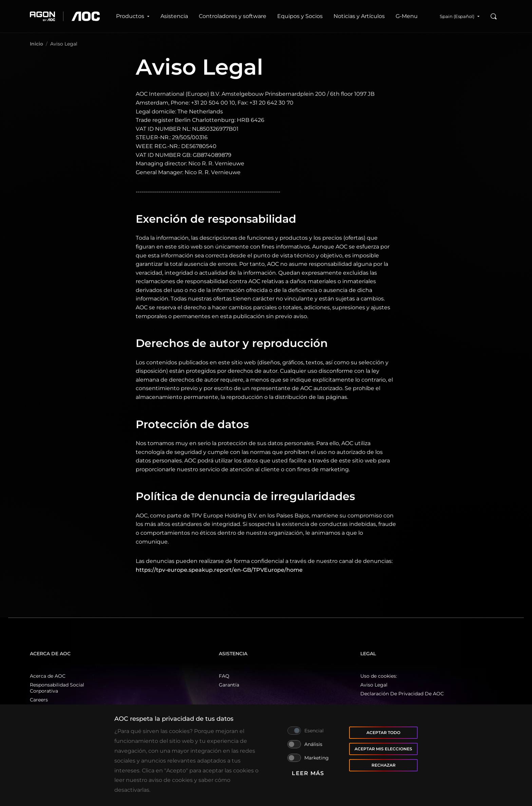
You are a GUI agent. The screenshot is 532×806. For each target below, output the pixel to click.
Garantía (229, 685)
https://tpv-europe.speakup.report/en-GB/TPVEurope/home (219, 570)
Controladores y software (233, 16)
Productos (133, 16)
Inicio (36, 44)
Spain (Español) (460, 16)
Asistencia (174, 16)
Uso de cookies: (379, 676)
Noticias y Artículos (359, 16)
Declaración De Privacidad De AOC (402, 694)
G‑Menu (407, 16)
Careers (39, 700)
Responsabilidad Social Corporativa (57, 688)
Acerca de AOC (48, 676)
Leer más (308, 773)
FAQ (224, 676)
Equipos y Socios (300, 16)
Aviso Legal (374, 685)
